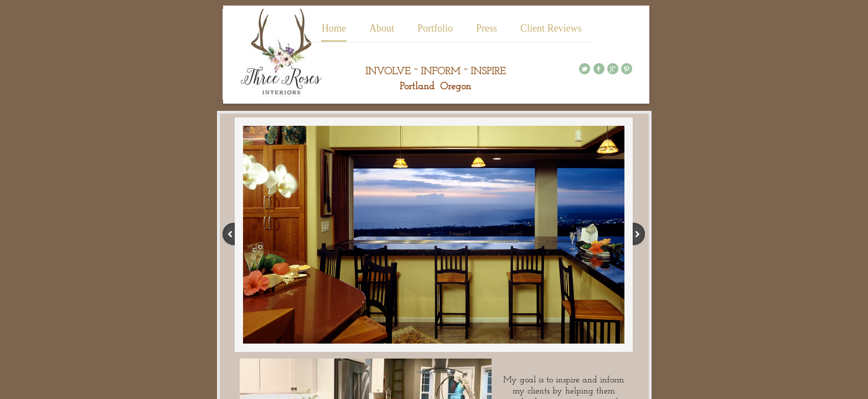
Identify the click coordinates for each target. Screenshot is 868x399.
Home (334, 28)
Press (487, 28)
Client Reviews (551, 28)
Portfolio (435, 28)
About (382, 28)
